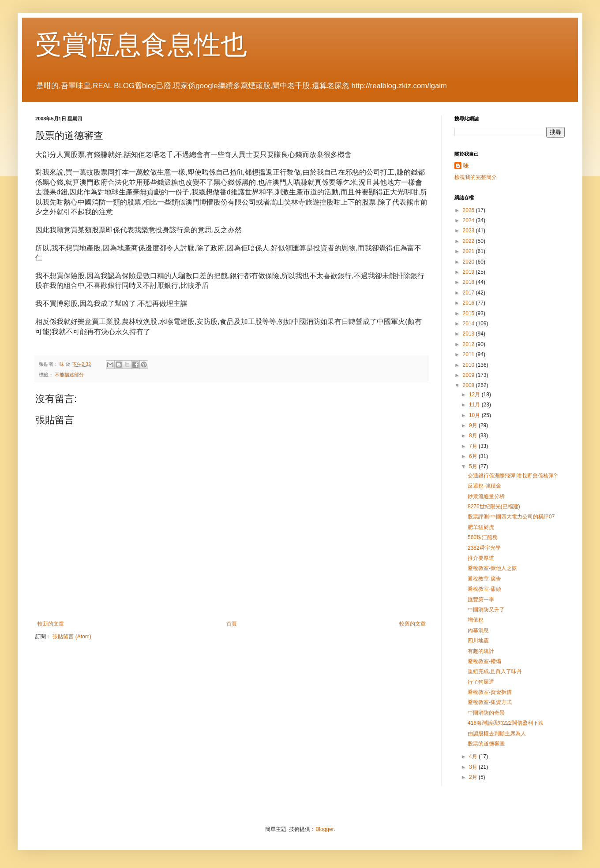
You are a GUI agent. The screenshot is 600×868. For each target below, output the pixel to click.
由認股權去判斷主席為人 (497, 734)
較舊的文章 (412, 624)
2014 (469, 324)
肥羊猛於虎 (481, 527)
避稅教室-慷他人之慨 (492, 568)
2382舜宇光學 (484, 548)
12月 (475, 395)
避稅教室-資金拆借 (490, 692)
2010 (469, 365)
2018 (469, 282)
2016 (469, 303)
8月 (474, 436)
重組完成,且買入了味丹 (495, 671)
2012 (469, 344)
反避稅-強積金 (484, 486)
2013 (469, 334)
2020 (469, 262)
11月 (475, 405)
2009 (469, 375)
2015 (469, 313)
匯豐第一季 (481, 600)
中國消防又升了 (486, 610)
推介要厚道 (481, 558)
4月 (474, 756)
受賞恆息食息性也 (141, 45)
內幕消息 (478, 630)
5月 (474, 466)
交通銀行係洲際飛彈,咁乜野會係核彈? (512, 476)
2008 (469, 385)
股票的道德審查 (486, 744)
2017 (469, 293)
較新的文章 (51, 624)
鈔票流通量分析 (486, 496)
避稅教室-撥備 (484, 661)
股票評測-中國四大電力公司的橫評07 (511, 517)
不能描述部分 (69, 375)
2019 (469, 272)
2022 (469, 241)
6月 (474, 456)
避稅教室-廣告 (484, 579)
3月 (474, 767)
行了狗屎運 (481, 682)
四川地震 (478, 641)
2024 (469, 220)
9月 (474, 425)
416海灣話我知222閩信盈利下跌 (506, 723)
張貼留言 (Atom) (72, 637)
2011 (469, 354)
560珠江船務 (483, 537)
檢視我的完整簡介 (476, 177)
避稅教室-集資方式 (490, 702)
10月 (475, 415)
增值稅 (476, 620)
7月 (474, 446)
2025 (469, 210)
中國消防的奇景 (486, 713)
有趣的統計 (481, 651)
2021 (469, 251)
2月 (474, 777)
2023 (469, 231)
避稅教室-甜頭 (484, 589)
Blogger (324, 829)
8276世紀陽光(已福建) (494, 507)
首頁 (232, 624)
